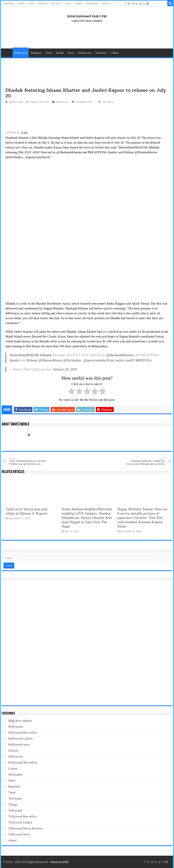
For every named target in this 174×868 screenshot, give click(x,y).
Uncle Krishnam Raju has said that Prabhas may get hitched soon (28, 461)
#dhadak (46, 355)
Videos (115, 53)
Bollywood (21, 53)
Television (101, 53)
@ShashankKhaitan (120, 355)
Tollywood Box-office (22, 816)
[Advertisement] (87, 35)
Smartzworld (16, 102)
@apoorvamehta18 (97, 360)
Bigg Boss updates (20, 721)
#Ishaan (32, 360)
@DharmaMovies (50, 360)
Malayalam (15, 774)
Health (21, 3)
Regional (36, 53)
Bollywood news (19, 745)
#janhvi (15, 360)
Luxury (13, 769)
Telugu (60, 53)
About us (106, 3)
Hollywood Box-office (23, 763)
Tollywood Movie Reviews (26, 828)
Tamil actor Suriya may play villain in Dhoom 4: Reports (27, 511)
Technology (92, 3)
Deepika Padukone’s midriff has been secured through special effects (146, 461)
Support (79, 3)
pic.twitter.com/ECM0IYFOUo (131, 360)
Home (8, 52)
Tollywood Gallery (20, 822)
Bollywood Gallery (21, 739)
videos (12, 840)
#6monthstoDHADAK (24, 355)
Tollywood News (19, 834)
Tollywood (15, 810)
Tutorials (43, 3)
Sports (31, 3)
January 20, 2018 (65, 369)
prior (106, 332)
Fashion (13, 751)
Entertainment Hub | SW (87, 16)
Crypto (68, 3)
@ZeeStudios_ (73, 360)
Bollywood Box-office (23, 733)
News (71, 53)
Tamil (48, 53)
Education (56, 3)
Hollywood (85, 53)
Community (9, 3)
